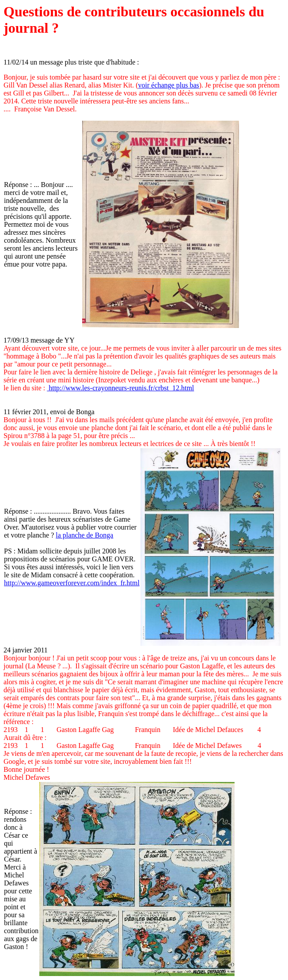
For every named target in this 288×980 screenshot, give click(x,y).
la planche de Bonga (84, 535)
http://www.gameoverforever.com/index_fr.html (72, 583)
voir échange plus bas (169, 85)
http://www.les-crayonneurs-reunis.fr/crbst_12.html (120, 388)
